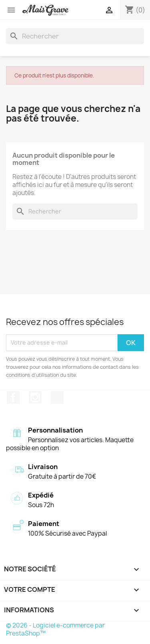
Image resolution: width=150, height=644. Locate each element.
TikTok (57, 397)
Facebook (13, 397)
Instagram (35, 397)
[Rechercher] (75, 36)
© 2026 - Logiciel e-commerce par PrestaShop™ (55, 629)
